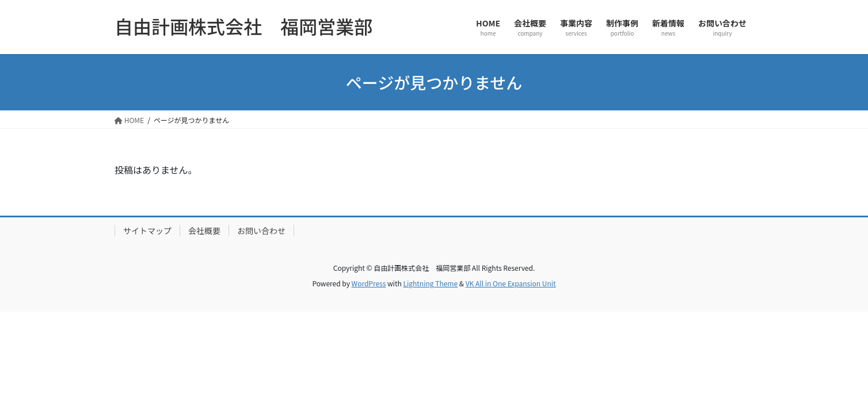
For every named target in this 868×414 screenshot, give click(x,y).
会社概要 (204, 231)
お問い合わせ (261, 231)
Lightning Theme (430, 283)
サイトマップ (147, 231)
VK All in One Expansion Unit (511, 283)
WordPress (369, 283)
